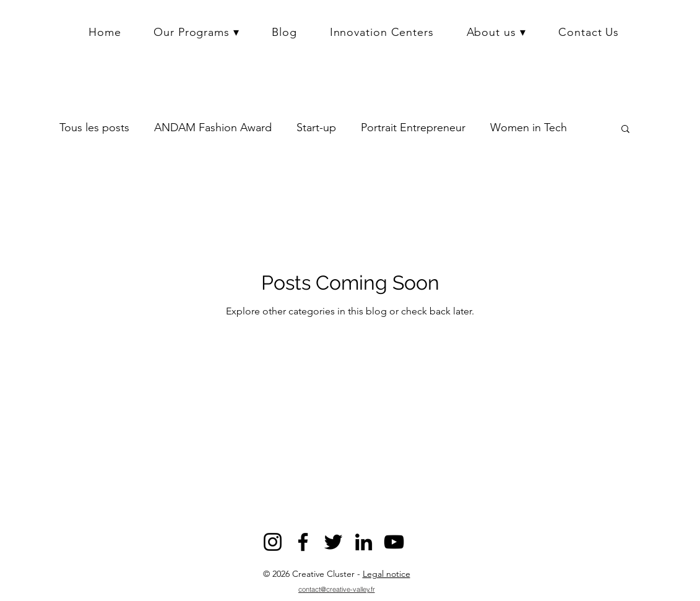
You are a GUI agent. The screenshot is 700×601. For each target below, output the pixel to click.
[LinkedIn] (364, 542)
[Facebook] (303, 542)
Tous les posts (94, 128)
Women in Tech (529, 128)
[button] (197, 32)
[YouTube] (394, 542)
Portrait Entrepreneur (413, 128)
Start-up (316, 128)
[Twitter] (333, 542)
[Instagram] (273, 542)
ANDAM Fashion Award (213, 128)
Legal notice (387, 574)
